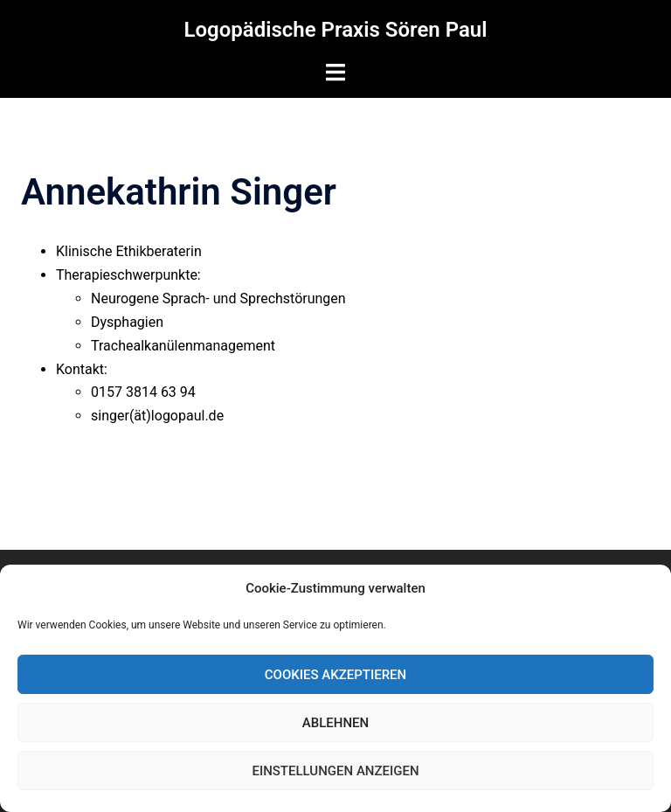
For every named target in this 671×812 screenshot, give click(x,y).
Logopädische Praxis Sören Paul (336, 30)
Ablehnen (335, 723)
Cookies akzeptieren (335, 675)
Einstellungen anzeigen (335, 771)
